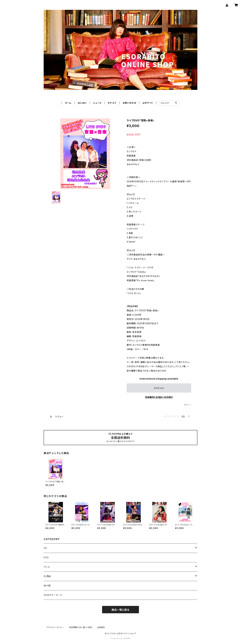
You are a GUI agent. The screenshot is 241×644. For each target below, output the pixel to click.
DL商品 (47, 576)
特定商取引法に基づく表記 (81, 627)
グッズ (47, 567)
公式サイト (148, 103)
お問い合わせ (129, 103)
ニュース (97, 103)
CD (45, 548)
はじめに (82, 103)
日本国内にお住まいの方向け (159, 397)
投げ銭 (47, 586)
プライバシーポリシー (55, 627)
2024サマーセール (53, 595)
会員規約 (101, 627)
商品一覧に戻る (120, 610)
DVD (46, 557)
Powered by (120, 638)
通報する (187, 405)
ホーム (68, 103)
